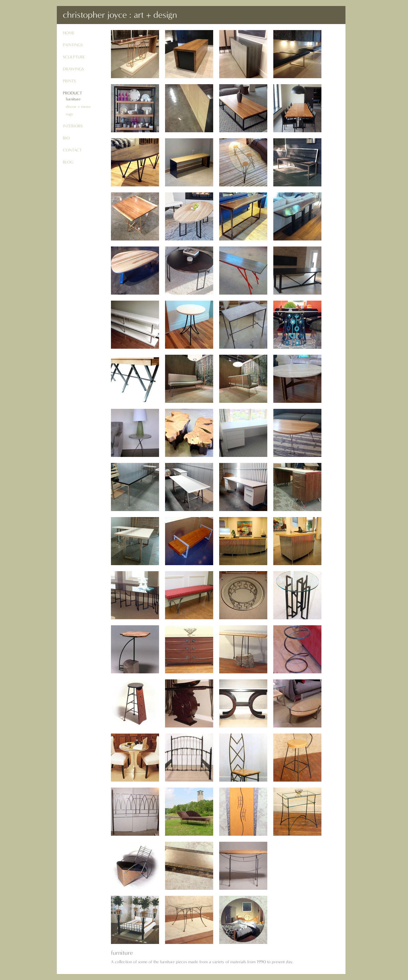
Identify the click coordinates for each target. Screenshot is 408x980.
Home (69, 33)
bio (66, 138)
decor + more (78, 107)
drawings (73, 69)
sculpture (74, 57)
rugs (69, 114)
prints (69, 81)
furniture (73, 99)
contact (72, 150)
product (72, 93)
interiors (73, 126)
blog (68, 162)
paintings (73, 45)
